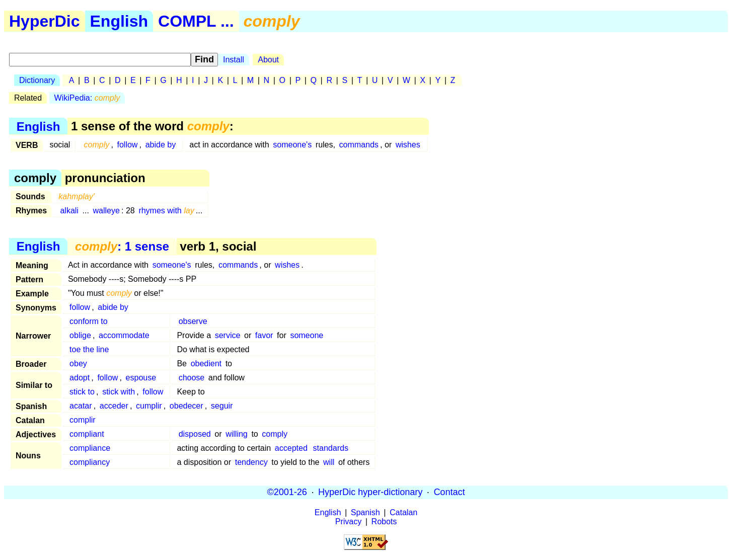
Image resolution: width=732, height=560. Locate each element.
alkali (69, 211)
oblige (80, 335)
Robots (384, 522)
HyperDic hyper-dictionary (370, 492)
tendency (251, 462)
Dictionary (37, 80)
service (228, 335)
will (329, 462)
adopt (80, 378)
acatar (81, 406)
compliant (87, 434)
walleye (106, 211)
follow (128, 145)
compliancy (90, 462)
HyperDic (45, 21)
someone (307, 335)
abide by (161, 145)
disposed (195, 434)
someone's (292, 145)
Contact (449, 492)
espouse (141, 378)
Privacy (348, 522)
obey (78, 364)
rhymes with (166, 211)
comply (275, 434)
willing (237, 434)
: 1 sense (122, 246)
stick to (82, 392)
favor (264, 335)
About (268, 60)
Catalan (404, 512)
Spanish (365, 512)
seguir (222, 406)
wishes (408, 145)
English (119, 21)
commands (359, 145)
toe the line (89, 349)
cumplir (149, 406)
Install (234, 60)
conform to (89, 321)
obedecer (187, 406)
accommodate (124, 335)
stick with (119, 392)
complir (83, 420)
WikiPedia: (87, 98)
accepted (291, 448)
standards (331, 448)
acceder (114, 406)
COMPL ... (196, 21)
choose (192, 378)
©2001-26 (287, 492)
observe (193, 321)
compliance (90, 448)
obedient (206, 364)
